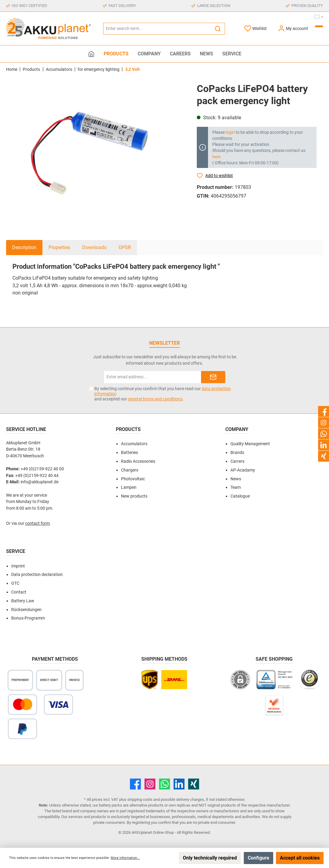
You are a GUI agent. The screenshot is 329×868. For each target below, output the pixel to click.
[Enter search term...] (157, 29)
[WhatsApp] (164, 784)
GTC (15, 583)
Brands (237, 453)
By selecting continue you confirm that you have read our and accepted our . (163, 394)
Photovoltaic (133, 479)
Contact (19, 592)
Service (16, 551)
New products (134, 496)
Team (236, 487)
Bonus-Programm (28, 618)
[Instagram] (150, 784)
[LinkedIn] (179, 784)
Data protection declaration (37, 575)
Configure (258, 858)
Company (237, 429)
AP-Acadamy (243, 470)
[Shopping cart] (319, 26)
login (230, 132)
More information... (125, 858)
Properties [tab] (59, 247)
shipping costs (140, 799)
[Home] (91, 54)
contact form (37, 523)
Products (128, 429)
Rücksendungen (26, 610)
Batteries (129, 453)
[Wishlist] (255, 29)
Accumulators (134, 444)
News (236, 479)
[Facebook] (135, 784)
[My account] (293, 29)
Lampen (129, 487)
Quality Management (250, 444)
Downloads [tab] (94, 247)
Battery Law (23, 601)
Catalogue (240, 496)
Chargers (130, 470)
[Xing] (194, 784)
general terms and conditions (155, 399)
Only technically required (210, 858)
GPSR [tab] (125, 247)
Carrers (237, 461)
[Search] (218, 29)
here (216, 157)
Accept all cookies (300, 858)
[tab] (24, 248)
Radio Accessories (138, 461)
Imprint (18, 566)
